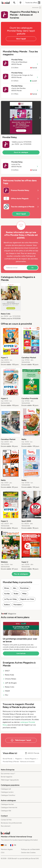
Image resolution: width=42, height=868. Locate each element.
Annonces (37, 8)
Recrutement (6, 826)
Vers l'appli (21, 39)
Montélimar (24, 588)
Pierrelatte (18, 605)
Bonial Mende (8, 759)
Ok (32, 268)
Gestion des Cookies (28, 853)
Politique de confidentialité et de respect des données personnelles (21, 259)
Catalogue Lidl (6, 789)
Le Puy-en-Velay (10, 599)
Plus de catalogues (21, 574)
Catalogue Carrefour (8, 795)
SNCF (6, 671)
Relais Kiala (8, 675)
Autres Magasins (31, 759)
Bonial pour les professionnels (11, 823)
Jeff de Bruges (10, 683)
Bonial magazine (7, 777)
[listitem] (11, 301)
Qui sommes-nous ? (8, 774)
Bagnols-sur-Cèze (27, 599)
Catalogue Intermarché (9, 808)
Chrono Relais (9, 679)
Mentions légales (7, 849)
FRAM (6, 691)
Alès (15, 588)
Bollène (7, 605)
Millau (24, 594)
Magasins (19, 759)
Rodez (16, 594)
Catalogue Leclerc (7, 792)
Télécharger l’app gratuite (10, 780)
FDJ (5, 695)
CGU (3, 853)
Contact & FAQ (6, 820)
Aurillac (7, 594)
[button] (21, 128)
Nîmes (7, 588)
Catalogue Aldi (6, 811)
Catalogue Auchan (7, 804)
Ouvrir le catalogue (21, 152)
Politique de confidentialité (30, 849)
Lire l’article (21, 653)
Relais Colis (8, 687)
